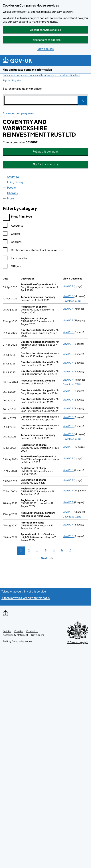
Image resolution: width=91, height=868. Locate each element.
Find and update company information (27, 70)
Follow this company (45, 152)
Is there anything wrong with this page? (26, 598)
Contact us (32, 631)
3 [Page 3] (37, 550)
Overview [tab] (13, 177)
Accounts (13, 226)
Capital (11, 234)
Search (82, 100)
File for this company (45, 164)
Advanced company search (19, 113)
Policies (7, 631)
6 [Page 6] (62, 550)
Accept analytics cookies (45, 30)
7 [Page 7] (70, 550)
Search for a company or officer (22, 89)
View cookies (45, 49)
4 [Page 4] (46, 550)
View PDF (68, 286)
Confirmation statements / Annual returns (33, 251)
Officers (12, 267)
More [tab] (10, 198)
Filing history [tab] (15, 182)
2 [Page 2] (29, 550)
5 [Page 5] (54, 550)
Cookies (19, 631)
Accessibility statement (15, 635)
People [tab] (11, 188)
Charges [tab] (12, 193)
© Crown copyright (78, 642)
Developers (38, 635)
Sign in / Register (12, 80)
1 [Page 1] (21, 550)
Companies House (22, 641)
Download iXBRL (72, 301)
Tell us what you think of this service (24, 591)
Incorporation (16, 259)
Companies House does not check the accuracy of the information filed (41, 75)
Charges (12, 242)
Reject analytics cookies (46, 40)
